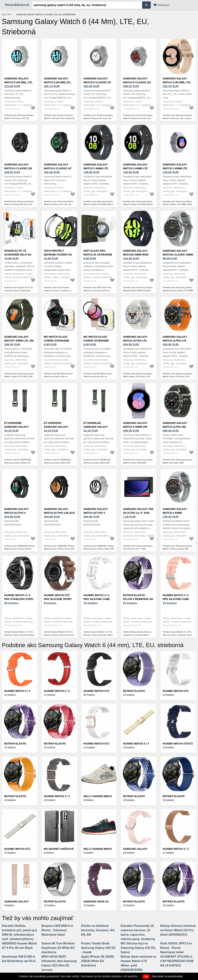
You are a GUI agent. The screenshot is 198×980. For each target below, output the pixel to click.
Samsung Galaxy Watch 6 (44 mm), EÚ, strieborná (57, 82)
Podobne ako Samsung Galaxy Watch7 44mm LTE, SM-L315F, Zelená (19, 377)
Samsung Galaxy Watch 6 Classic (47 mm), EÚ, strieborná (98, 82)
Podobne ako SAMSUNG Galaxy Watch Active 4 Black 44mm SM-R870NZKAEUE (59, 549)
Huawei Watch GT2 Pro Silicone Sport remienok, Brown (58, 599)
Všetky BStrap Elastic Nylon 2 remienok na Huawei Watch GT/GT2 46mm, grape (137, 635)
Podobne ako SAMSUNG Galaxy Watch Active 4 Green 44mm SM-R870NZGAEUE (20, 549)
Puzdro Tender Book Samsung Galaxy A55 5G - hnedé (98, 948)
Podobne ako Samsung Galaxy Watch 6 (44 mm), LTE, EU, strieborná (19, 118)
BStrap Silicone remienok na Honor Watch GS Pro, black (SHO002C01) (178, 930)
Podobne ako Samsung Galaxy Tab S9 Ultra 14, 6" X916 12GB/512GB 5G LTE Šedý (138, 549)
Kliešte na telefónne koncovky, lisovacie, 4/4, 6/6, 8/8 (98, 930)
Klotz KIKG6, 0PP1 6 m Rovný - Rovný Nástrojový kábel (176, 948)
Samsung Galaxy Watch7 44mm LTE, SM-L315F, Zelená (19, 341)
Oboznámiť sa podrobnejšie (167, 976)
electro (7, 14)
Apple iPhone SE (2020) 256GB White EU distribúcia (97, 961)
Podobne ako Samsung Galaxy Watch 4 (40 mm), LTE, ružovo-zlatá (177, 118)
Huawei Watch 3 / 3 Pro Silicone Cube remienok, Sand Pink (177, 599)
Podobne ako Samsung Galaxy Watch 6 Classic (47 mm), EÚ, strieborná (98, 118)
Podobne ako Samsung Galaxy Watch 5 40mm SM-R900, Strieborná (138, 463)
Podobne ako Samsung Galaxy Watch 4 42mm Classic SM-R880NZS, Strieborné (177, 549)
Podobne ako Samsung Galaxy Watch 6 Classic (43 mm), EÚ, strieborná (138, 118)
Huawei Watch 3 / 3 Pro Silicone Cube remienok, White (97, 599)
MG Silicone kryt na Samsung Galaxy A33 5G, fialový (138, 948)
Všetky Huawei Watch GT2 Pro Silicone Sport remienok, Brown (59, 633)
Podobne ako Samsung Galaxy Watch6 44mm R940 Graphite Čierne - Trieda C (138, 290)
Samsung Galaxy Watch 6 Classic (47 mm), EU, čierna (58, 168)
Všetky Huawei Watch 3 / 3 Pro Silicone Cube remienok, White (98, 633)
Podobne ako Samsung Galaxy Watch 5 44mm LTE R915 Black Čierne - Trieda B (98, 204)
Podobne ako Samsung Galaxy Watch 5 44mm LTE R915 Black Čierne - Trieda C (138, 204)
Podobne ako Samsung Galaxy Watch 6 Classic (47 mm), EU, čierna (59, 204)
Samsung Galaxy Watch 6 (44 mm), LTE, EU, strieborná (18, 82)
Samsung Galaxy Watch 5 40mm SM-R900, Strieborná (135, 427)
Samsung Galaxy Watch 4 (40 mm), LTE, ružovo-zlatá (177, 82)
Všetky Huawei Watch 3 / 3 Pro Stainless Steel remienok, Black (19, 633)
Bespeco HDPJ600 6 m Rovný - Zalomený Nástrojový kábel (57, 930)
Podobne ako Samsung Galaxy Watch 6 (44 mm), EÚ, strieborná (59, 117)
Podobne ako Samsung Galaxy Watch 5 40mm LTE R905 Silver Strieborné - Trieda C (177, 204)
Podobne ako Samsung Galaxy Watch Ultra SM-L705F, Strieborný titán (177, 463)
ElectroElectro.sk (17, 5)
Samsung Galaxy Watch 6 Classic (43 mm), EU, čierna (18, 168)
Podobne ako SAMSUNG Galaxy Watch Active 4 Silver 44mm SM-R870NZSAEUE (99, 549)
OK (146, 977)
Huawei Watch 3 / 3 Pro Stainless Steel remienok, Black (19, 599)
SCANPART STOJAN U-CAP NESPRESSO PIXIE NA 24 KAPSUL (177, 961)
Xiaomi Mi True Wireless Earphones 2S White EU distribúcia (58, 948)
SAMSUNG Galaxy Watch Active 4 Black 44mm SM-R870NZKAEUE (59, 513)
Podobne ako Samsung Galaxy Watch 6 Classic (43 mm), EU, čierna (19, 204)
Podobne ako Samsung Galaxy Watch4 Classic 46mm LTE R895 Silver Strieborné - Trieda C (178, 290)
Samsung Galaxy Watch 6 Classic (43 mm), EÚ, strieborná (137, 82)
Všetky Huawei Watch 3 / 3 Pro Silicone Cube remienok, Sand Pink (177, 635)
